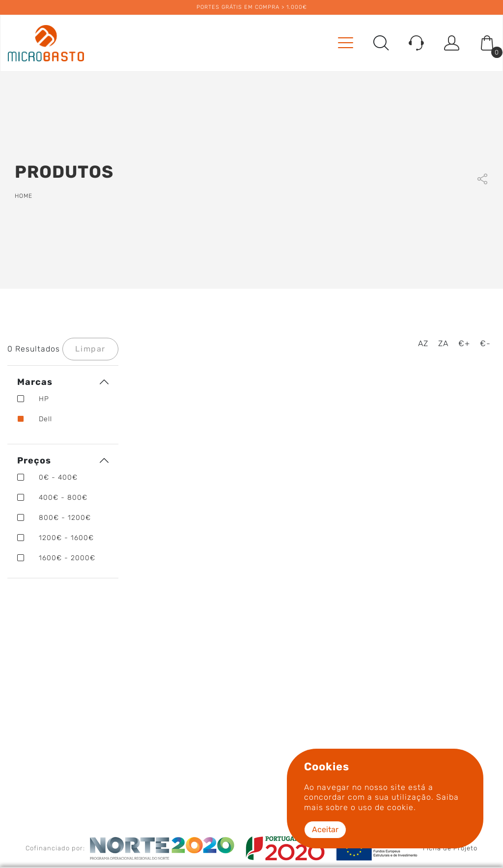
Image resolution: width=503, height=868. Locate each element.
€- (485, 343)
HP (33, 399)
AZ (423, 343)
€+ (464, 343)
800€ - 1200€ (54, 518)
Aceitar (325, 829)
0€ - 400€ (47, 477)
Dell (35, 419)
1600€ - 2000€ (56, 558)
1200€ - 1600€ (56, 538)
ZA (443, 343)
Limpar (90, 349)
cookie (400, 807)
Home (24, 196)
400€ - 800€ (52, 498)
